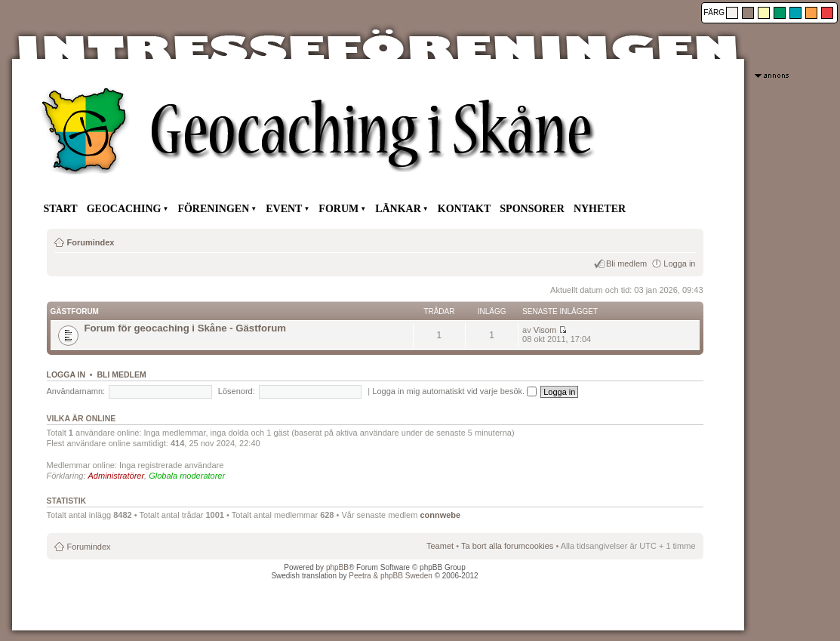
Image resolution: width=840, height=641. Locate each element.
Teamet (440, 546)
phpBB (337, 567)
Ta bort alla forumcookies (507, 546)
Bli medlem (626, 263)
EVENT (284, 209)
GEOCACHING (124, 209)
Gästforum (75, 311)
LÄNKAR (398, 209)
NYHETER (600, 209)
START (61, 209)
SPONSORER (532, 209)
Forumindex (91, 242)
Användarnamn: (76, 391)
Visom (545, 330)
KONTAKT (465, 209)
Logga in (679, 263)
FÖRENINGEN (213, 209)
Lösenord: (237, 391)
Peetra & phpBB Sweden (391, 576)
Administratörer (117, 476)
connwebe (440, 515)
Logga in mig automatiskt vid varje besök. (454, 391)
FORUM (338, 209)
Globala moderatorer (187, 476)
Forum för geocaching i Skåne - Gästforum (185, 328)
